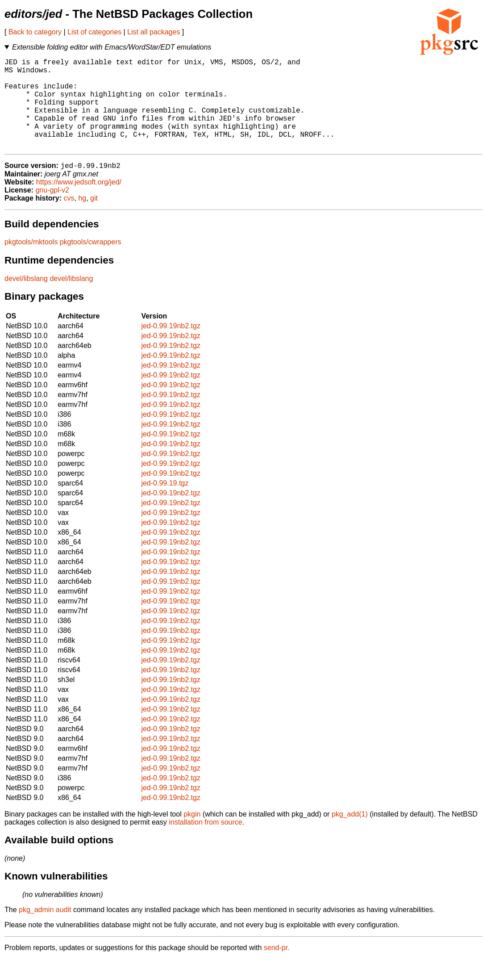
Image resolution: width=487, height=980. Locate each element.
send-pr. (277, 969)
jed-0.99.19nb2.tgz (171, 347)
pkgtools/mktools (31, 263)
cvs (69, 219)
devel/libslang (26, 299)
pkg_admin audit (45, 931)
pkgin (192, 835)
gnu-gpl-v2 (52, 211)
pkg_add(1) (350, 835)
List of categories (94, 32)
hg (82, 219)
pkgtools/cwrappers (91, 263)
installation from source (206, 843)
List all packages (154, 32)
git (94, 219)
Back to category (35, 32)
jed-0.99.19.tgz (165, 504)
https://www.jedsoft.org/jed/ (79, 203)
